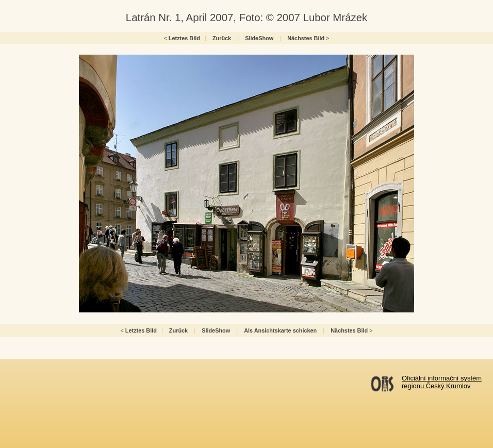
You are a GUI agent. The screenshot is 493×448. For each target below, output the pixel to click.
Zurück (222, 38)
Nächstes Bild (306, 38)
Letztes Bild (184, 38)
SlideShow (259, 38)
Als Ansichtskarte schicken (280, 330)
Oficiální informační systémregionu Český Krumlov (442, 382)
